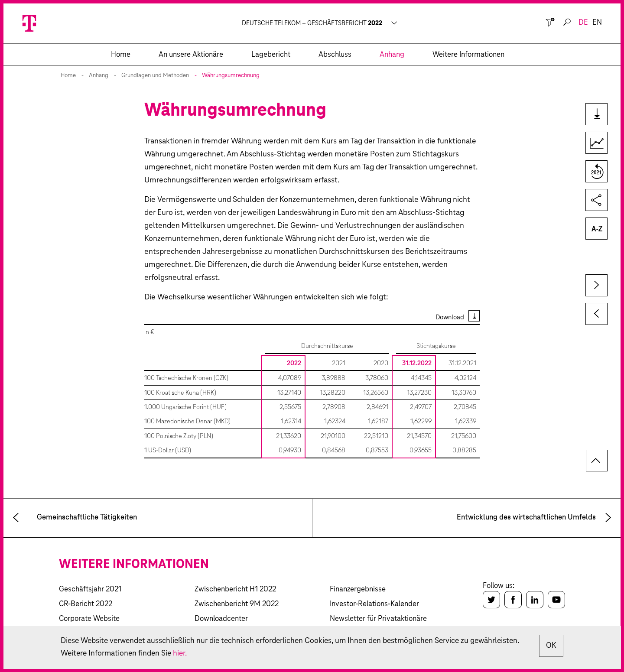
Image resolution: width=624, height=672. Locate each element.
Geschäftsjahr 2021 (90, 589)
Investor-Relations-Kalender (374, 604)
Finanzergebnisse (358, 589)
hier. (235, 653)
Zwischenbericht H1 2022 (235, 589)
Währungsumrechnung (231, 76)
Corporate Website (89, 619)
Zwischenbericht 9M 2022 (237, 604)
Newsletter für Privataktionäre (378, 619)
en (597, 23)
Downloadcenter (221, 619)
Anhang (99, 76)
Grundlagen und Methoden (155, 76)
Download (450, 317)
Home (68, 76)
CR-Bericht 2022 (86, 604)
